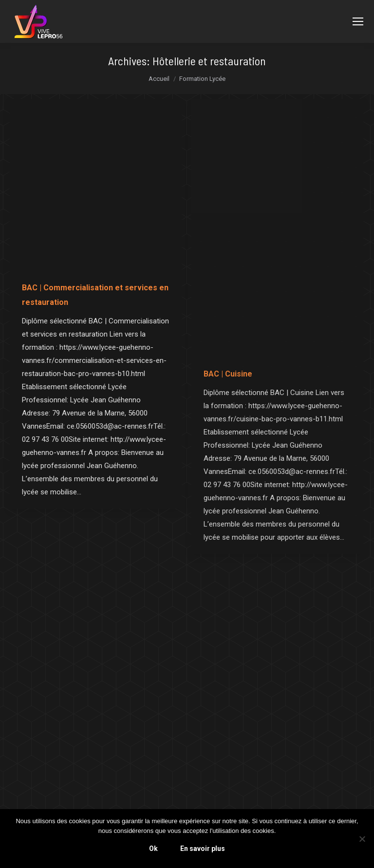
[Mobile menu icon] (358, 21)
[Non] (362, 839)
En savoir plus (203, 849)
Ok (153, 849)
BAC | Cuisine (228, 374)
